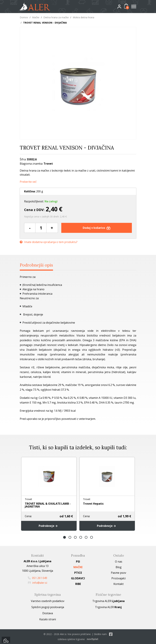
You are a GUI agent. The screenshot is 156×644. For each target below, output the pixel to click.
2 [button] (70, 537)
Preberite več (28, 182)
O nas (119, 562)
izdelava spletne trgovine (71, 639)
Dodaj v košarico (97, 228)
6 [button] (92, 537)
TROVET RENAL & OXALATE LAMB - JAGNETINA (48, 505)
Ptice (78, 573)
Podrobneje (49, 526)
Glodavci (78, 578)
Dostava (48, 613)
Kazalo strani (48, 619)
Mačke (36, 17)
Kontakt (119, 584)
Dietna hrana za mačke (56, 17)
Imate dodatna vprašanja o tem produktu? (49, 242)
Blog (119, 567)
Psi (78, 562)
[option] (49, 494)
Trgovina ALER (108, 601)
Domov (24, 17)
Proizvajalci (119, 578)
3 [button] (75, 537)
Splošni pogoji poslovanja (48, 607)
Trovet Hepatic (93, 504)
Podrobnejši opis (36, 265)
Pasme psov (119, 573)
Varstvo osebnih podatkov (48, 601)
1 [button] (64, 537)
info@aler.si (38, 583)
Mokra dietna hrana (83, 17)
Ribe (78, 584)
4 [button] (81, 537)
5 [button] (86, 537)
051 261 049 (37, 578)
